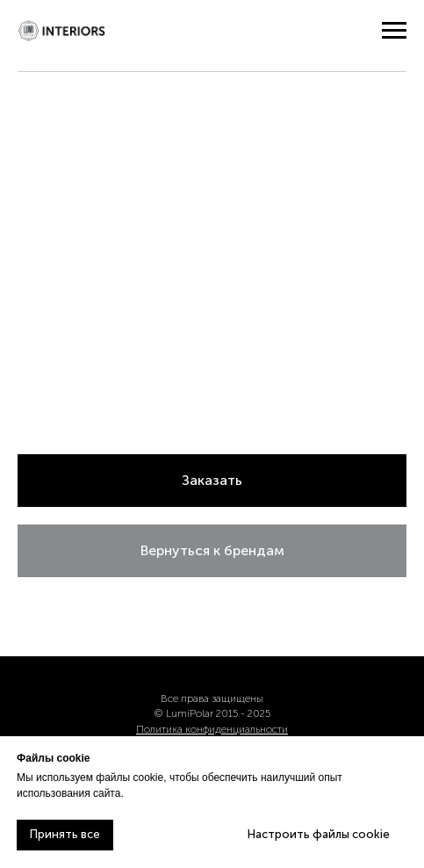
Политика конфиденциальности (212, 729)
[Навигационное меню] (394, 31)
